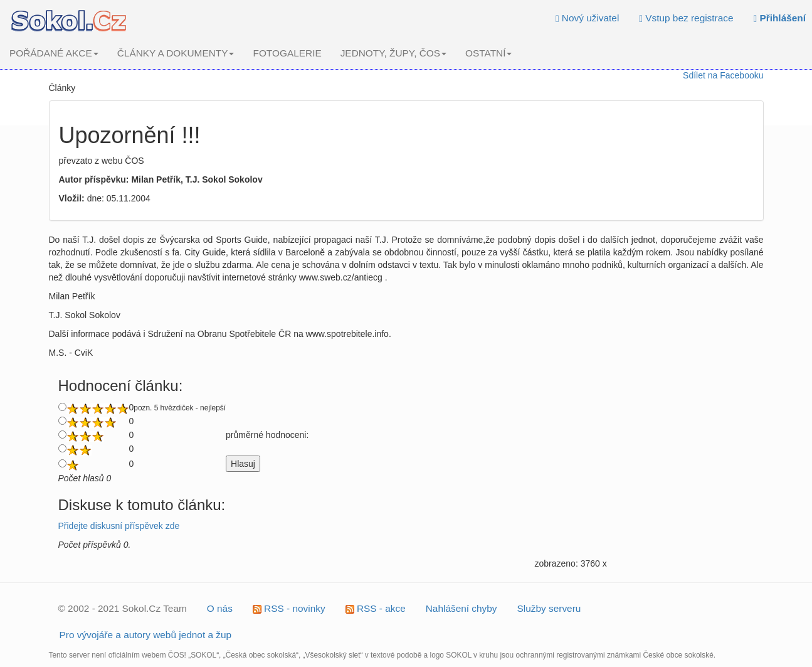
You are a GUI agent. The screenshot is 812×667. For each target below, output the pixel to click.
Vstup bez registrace (686, 18)
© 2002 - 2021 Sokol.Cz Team (123, 608)
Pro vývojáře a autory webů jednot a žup (146, 635)
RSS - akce (376, 608)
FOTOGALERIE (287, 53)
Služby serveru (549, 608)
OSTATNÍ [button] (488, 53)
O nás (220, 608)
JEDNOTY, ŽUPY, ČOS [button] (393, 53)
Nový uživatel (587, 18)
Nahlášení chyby (461, 608)
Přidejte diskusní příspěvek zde (119, 526)
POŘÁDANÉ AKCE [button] (54, 53)
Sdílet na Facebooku (723, 75)
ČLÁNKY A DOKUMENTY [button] (176, 53)
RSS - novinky (289, 608)
